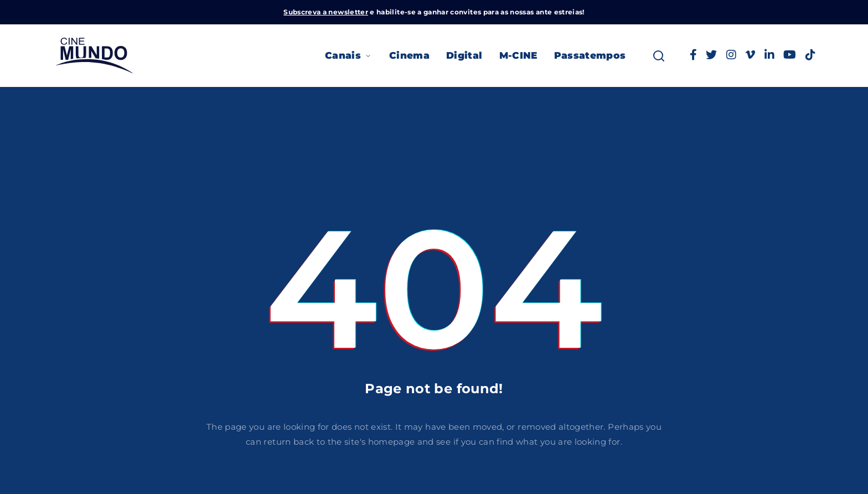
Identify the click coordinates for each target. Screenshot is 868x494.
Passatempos (590, 55)
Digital (464, 55)
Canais (349, 55)
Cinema (409, 55)
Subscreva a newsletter (326, 12)
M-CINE (518, 55)
